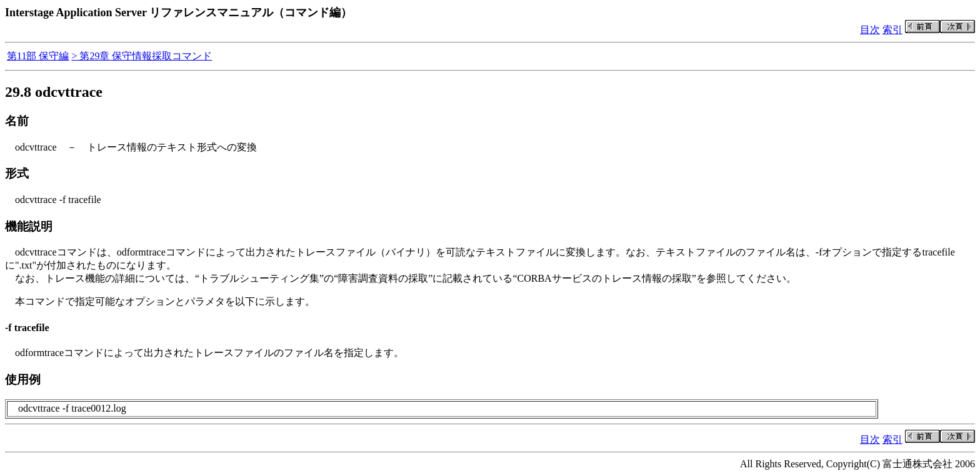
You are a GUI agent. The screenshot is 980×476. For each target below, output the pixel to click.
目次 (870, 30)
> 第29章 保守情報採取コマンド (142, 56)
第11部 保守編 (38, 56)
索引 (892, 30)
